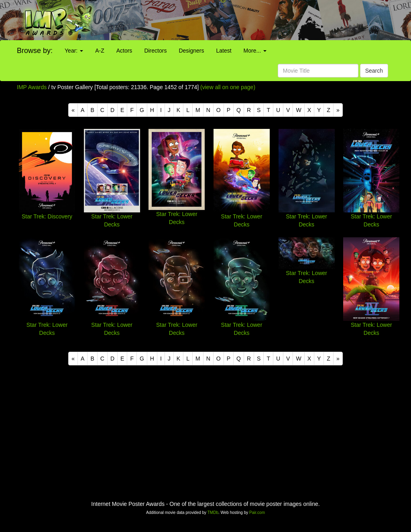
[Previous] (73, 110)
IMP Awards (32, 87)
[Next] (338, 110)
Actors (124, 51)
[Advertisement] (257, 20)
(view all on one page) (228, 87)
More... (255, 51)
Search (374, 71)
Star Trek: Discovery (47, 216)
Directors (155, 51)
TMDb (213, 513)
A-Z (100, 51)
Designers (191, 51)
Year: (74, 51)
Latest (224, 51)
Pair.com (257, 513)
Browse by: (35, 51)
